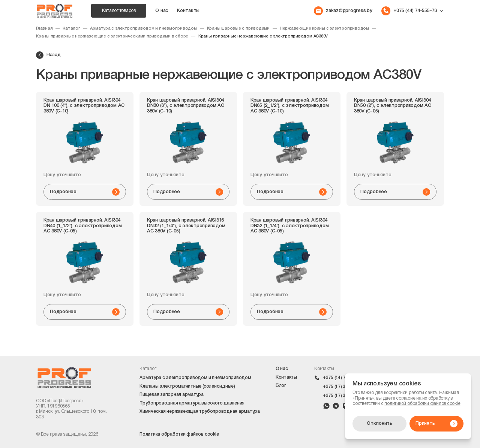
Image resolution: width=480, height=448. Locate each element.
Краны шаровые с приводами (238, 28)
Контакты (188, 11)
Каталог (71, 28)
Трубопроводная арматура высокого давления (192, 403)
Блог (281, 386)
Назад (48, 55)
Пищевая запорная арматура (172, 395)
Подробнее (85, 192)
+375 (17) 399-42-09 (344, 396)
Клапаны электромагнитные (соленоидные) (187, 386)
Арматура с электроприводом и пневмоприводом (143, 28)
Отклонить (379, 423)
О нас (162, 11)
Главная (44, 28)
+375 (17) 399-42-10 (344, 387)
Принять (436, 424)
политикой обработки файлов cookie (422, 404)
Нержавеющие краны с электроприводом (324, 28)
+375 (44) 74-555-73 (344, 378)
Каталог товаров (119, 11)
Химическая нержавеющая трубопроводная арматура (200, 411)
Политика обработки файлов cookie (179, 434)
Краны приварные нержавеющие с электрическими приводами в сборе (112, 36)
